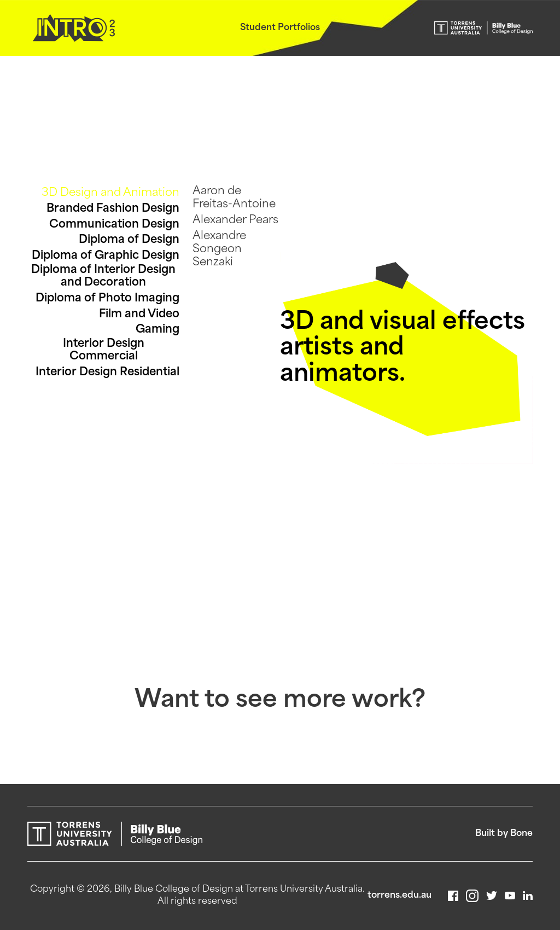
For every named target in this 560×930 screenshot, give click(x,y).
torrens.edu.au (399, 896)
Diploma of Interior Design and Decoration (103, 277)
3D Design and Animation (110, 193)
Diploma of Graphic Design (106, 256)
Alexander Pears (235, 220)
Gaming (157, 330)
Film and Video (139, 315)
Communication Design (114, 225)
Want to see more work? (280, 701)
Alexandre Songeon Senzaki (219, 249)
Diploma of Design (129, 240)
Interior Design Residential (107, 373)
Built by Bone (504, 834)
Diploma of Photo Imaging (107, 299)
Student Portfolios (280, 28)
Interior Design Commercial (104, 350)
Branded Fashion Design (113, 209)
